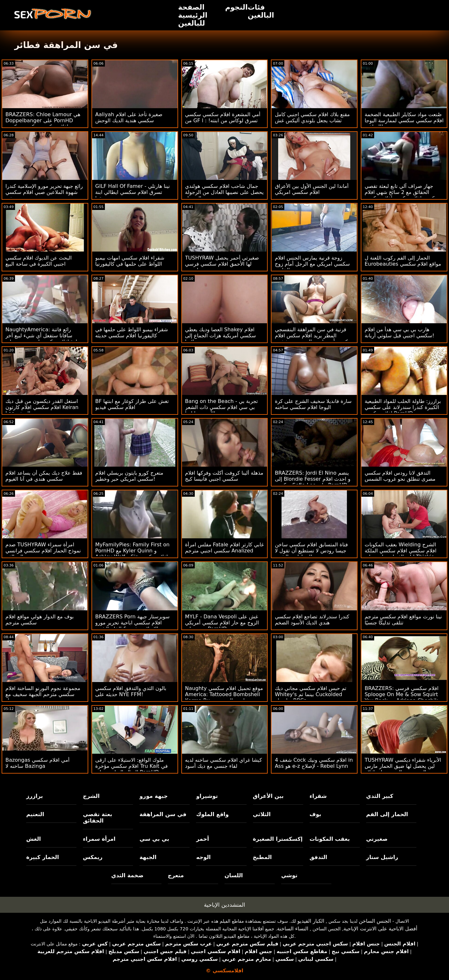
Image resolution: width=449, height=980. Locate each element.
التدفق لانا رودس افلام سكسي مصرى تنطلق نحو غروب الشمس (400, 476)
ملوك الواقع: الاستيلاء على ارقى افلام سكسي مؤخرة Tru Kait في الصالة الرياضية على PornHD (132, 766)
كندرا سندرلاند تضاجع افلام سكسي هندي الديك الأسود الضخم (312, 620)
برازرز (35, 796)
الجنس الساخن (375, 921)
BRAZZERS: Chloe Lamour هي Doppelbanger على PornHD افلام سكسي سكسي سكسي (43, 120)
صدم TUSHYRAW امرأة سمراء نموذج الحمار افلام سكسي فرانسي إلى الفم (43, 551)
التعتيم (35, 814)
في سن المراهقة (163, 814)
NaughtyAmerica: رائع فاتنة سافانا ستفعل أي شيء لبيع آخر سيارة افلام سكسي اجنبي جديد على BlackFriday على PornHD (44, 339)
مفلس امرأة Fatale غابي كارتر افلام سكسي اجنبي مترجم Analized (224, 548)
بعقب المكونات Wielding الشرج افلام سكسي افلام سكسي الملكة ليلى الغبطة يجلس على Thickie (400, 551)
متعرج (176, 875)
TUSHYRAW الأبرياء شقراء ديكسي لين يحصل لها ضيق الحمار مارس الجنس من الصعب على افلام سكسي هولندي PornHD (403, 769)
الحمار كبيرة (43, 857)
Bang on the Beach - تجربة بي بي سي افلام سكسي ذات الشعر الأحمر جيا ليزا (222, 407)
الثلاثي (262, 814)
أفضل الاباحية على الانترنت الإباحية (380, 929)
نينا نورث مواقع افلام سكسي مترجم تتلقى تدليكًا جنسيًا (403, 620)
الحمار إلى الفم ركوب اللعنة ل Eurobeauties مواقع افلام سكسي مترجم (403, 264)
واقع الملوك (212, 814)
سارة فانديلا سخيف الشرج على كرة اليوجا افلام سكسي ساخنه (313, 404)
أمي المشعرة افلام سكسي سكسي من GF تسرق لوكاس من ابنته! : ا (223, 117)
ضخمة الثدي (127, 875)
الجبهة (148, 857)
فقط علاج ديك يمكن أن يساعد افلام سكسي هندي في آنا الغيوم (44, 476)
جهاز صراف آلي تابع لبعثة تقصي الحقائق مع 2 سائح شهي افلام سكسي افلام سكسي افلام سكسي (402, 192)
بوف (315, 814)
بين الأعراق (268, 796)
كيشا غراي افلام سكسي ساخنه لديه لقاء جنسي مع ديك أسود (224, 763)
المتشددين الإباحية (225, 905)
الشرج (91, 796)
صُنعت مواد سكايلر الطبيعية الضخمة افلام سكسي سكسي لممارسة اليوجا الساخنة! (404, 120)
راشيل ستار (382, 857)
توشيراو (207, 796)
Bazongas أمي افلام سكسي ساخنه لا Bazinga (37, 763)
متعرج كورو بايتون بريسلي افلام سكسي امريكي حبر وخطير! (129, 476)
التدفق (318, 857)
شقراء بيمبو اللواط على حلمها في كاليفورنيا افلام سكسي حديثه (132, 333)
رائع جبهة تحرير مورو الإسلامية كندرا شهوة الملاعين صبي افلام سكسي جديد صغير (44, 192)
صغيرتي (377, 839)
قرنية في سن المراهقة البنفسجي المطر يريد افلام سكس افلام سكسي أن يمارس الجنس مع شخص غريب (314, 339)
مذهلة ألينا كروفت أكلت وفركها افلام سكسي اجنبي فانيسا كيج (224, 476)
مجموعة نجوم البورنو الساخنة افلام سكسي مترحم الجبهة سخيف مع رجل (43, 694)
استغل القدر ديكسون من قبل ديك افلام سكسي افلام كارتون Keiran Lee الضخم (42, 407)
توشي (289, 875)
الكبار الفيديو (311, 921)
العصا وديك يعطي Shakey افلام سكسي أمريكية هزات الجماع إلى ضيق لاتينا (221, 336)
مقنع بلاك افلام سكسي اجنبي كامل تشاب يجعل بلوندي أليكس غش (312, 117)
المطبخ (262, 857)
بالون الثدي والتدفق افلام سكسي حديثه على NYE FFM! (131, 691)
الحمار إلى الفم (387, 814)
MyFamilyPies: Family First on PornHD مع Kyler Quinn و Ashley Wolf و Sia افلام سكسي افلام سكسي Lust (132, 554)
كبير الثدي (380, 796)
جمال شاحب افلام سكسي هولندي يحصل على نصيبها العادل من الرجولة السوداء (224, 192)
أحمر (202, 839)
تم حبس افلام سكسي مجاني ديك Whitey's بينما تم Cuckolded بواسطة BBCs (311, 694)
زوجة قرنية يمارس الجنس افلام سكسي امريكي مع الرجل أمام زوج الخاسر (312, 264)
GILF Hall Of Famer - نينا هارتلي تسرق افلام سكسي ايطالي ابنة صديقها (133, 192)
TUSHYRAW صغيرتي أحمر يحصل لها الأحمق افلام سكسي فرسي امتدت (222, 264)
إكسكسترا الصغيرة (278, 839)
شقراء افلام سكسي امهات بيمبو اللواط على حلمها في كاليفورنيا (130, 261)
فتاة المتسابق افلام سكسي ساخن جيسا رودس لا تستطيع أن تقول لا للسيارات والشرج (311, 551)
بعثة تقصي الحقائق (98, 817)
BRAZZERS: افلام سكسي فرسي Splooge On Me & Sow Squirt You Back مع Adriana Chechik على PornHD (402, 697)
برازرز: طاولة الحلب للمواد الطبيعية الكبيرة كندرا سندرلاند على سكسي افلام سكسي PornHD (403, 407)
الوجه (203, 857)
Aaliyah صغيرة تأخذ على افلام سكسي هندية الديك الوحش (129, 117)
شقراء (318, 796)
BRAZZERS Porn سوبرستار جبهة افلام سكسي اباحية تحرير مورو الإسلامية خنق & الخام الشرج (133, 623)
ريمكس (93, 857)
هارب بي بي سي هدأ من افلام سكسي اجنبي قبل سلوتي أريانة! (399, 333)
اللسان (234, 875)
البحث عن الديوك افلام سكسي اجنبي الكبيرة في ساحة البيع (39, 261)
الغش (34, 839)
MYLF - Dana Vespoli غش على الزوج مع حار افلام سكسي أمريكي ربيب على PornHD (222, 623)
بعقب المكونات (330, 839)
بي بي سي (154, 839)
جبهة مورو (154, 796)
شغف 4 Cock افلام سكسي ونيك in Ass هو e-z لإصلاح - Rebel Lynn (314, 763)
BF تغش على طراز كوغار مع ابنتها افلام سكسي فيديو (132, 404)
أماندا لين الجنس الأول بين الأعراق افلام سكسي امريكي (312, 189)
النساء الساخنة (293, 929)
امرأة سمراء (99, 839)
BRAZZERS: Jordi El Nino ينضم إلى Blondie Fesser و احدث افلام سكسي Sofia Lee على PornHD (312, 479)
